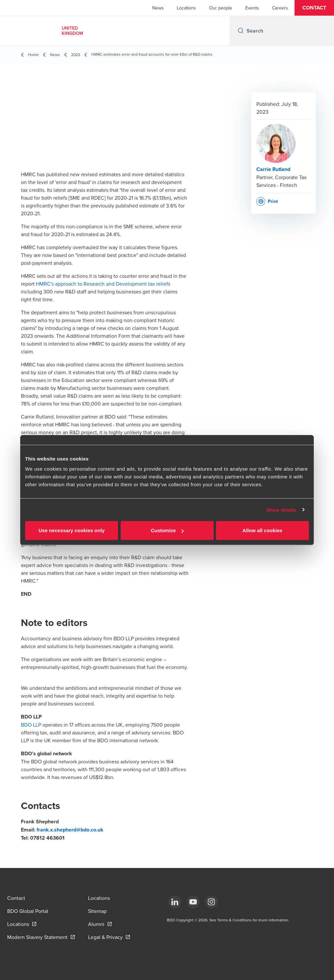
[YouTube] (193, 902)
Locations (186, 8)
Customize (167, 530)
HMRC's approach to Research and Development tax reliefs (103, 284)
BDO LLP (31, 725)
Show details (281, 510)
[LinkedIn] (175, 902)
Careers (280, 8)
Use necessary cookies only (72, 530)
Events (252, 8)
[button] (314, 8)
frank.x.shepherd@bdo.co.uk (70, 830)
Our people (221, 8)
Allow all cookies (262, 530)
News (158, 8)
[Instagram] (211, 902)
